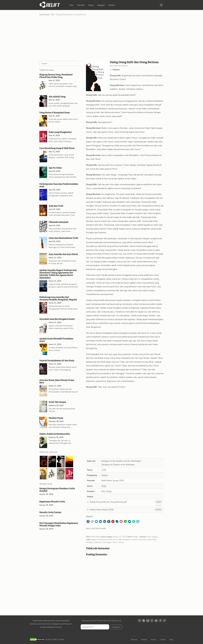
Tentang (134, 640)
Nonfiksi (81, 5)
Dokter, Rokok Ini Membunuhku (55, 434)
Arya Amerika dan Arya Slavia (63, 254)
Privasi (154, 640)
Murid (149, 540)
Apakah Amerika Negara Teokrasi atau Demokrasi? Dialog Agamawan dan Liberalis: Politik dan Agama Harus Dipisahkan (58, 274)
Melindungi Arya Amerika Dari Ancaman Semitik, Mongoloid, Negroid (58, 298)
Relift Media (96, 537)
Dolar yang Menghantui (60, 132)
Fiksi (72, 5)
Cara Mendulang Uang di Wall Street (57, 148)
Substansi (98, 542)
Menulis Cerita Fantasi (50, 512)
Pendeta (89, 542)
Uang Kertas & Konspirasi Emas (55, 113)
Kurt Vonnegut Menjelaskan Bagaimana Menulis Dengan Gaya (59, 524)
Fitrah (110, 540)
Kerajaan (127, 540)
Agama (95, 540)
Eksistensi (102, 540)
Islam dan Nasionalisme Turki (63, 238)
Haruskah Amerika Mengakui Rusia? (57, 319)
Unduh (159, 502)
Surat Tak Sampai (57, 402)
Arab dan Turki (56, 206)
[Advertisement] (102, 38)
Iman (115, 540)
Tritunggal (107, 542)
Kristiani (135, 540)
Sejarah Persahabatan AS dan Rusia (57, 361)
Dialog (109, 491)
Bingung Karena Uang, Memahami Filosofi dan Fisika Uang (56, 76)
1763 (104, 470)
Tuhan (115, 542)
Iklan (171, 640)
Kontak (144, 640)
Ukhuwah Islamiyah (59, 222)
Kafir (120, 540)
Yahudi (121, 542)
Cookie (163, 640)
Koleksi (112, 5)
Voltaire (116, 70)
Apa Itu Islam (55, 168)
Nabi (154, 540)
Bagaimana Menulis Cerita (52, 502)
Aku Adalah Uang (57, 97)
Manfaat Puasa (56, 418)
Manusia (142, 540)
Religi (104, 486)
